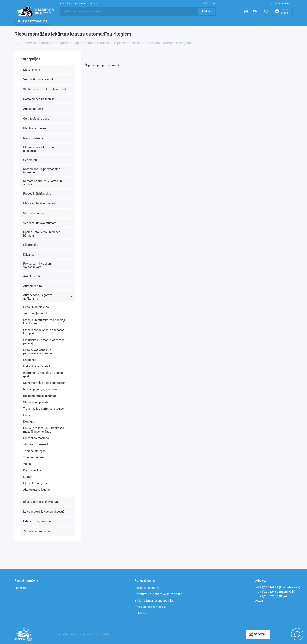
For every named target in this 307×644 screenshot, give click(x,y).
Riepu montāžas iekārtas (40, 396)
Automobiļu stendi (35, 313)
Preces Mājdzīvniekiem (38, 194)
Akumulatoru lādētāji (37, 490)
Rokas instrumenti (35, 138)
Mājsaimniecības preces (39, 203)
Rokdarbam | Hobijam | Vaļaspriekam (38, 265)
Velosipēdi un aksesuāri (39, 79)
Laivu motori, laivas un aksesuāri (45, 512)
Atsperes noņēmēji (36, 444)
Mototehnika (32, 70)
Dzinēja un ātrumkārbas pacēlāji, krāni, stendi (44, 322)
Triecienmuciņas (34, 457)
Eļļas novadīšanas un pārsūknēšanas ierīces (38, 352)
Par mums (80, 3)
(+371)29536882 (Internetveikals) (278, 587)
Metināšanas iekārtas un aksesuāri (39, 149)
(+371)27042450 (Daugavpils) (275, 592)
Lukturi (28, 477)
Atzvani (260, 601)
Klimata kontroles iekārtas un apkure (43, 183)
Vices (27, 464)
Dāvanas (29, 255)
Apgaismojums (33, 109)
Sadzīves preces (34, 213)
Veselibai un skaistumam (40, 223)
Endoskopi (30, 360)
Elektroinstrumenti (35, 128)
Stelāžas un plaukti (36, 402)
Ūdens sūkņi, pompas (37, 521)
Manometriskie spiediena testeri (44, 383)
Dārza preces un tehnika (39, 99)
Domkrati (29, 422)
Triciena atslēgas (34, 451)
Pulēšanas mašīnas (36, 438)
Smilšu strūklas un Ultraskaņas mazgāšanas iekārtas (44, 430)
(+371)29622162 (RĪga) (271, 596)
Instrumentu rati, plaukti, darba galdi (43, 375)
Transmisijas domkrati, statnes (44, 409)
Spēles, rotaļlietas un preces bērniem (42, 234)
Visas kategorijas (32, 21)
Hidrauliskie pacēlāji (37, 366)
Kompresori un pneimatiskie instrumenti (42, 171)
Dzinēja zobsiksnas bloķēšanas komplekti (44, 332)
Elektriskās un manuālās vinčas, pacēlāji (44, 342)
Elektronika (31, 245)
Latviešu (281, 4)
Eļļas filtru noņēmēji (36, 483)
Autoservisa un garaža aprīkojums (48, 297)
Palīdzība (65, 3)
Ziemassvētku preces (37, 531)
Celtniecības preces (36, 119)
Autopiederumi (33, 286)
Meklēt (207, 11)
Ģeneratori (30, 160)
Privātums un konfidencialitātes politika (159, 594)
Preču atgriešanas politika (151, 607)
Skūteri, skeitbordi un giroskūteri (45, 89)
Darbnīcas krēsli (34, 470)
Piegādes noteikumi (147, 588)
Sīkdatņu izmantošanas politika (154, 601)
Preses (28, 415)
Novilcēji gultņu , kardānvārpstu (44, 389)
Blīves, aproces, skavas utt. (41, 502)
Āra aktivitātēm (33, 276)
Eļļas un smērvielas (36, 307)
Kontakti (96, 3)
